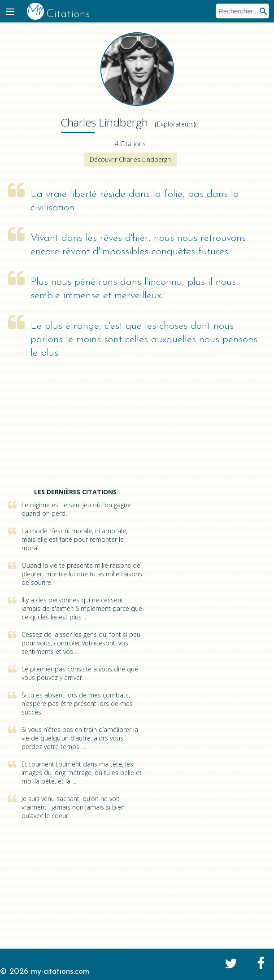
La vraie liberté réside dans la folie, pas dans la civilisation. (135, 201)
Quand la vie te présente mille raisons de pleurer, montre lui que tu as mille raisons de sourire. (82, 574)
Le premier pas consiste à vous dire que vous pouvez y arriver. (80, 673)
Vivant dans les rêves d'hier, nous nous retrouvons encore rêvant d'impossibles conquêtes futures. (138, 245)
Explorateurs (175, 124)
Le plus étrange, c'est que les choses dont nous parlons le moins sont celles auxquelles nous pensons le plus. (144, 340)
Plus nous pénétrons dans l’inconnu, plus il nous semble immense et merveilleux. (133, 289)
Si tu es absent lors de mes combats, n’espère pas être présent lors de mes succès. (77, 703)
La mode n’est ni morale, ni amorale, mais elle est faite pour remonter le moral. (74, 539)
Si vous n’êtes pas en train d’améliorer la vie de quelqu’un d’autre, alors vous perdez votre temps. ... (80, 738)
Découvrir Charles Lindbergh (130, 159)
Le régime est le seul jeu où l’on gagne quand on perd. (76, 509)
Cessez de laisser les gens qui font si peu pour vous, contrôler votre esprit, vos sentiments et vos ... (81, 643)
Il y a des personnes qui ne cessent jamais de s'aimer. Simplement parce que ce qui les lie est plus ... (82, 608)
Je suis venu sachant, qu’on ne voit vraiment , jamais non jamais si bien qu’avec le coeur (73, 807)
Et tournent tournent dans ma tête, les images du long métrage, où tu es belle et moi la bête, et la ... (82, 773)
